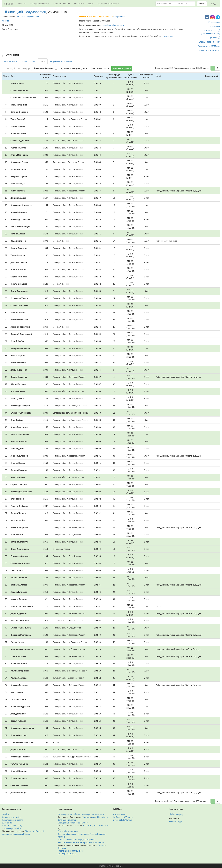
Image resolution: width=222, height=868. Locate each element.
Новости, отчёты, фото (210, 50)
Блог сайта (7, 823)
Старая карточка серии (209, 42)
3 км (33, 61)
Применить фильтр (122, 68)
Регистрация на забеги (12, 820)
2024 (84, 826)
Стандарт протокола (67, 854)
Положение (215, 26)
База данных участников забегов (73, 823)
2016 (106, 826)
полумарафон (11, 61)
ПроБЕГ (9, 4)
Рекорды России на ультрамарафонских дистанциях (81, 842)
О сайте (6, 814)
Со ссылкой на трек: (44, 68)
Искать (202, 4)
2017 (101, 826)
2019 (90, 826)
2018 (95, 826)
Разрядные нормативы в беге (71, 851)
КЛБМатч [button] (79, 4)
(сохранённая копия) (211, 33)
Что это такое (119, 814)
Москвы (85, 817)
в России (100, 845)
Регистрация (214, 22)
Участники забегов (61, 4)
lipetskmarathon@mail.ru (113, 25)
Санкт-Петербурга (99, 817)
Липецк (5, 21)
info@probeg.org (176, 814)
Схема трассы (212, 31)
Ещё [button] (91, 4)
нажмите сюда (168, 36)
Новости (22, 4)
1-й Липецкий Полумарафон (24, 12)
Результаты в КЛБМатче (209, 46)
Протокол (214, 38)
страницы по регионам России (16, 834)
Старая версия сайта (12, 828)
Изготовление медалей (108, 4)
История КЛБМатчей (122, 820)
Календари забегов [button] (39, 4)
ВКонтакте (30, 831)
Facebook (40, 831)
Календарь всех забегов (69, 814)
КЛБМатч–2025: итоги (123, 817)
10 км (24, 61)
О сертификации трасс (68, 831)
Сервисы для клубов (12, 817)
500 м (43, 61)
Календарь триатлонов (68, 820)
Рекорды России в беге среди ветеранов (76, 840)
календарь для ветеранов (93, 814)
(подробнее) (119, 17)
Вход (213, 4)
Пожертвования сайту (12, 826)
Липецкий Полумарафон (28, 17)
